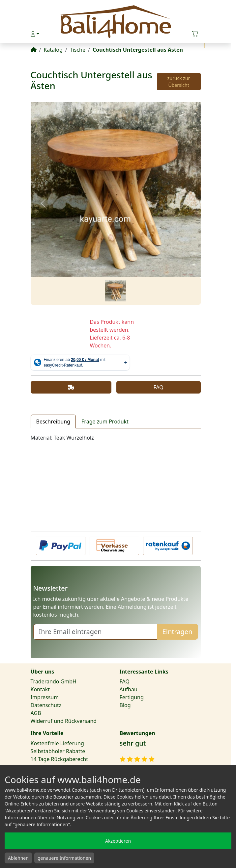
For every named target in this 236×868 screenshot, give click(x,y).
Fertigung (132, 697)
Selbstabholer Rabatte (58, 751)
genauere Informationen (64, 858)
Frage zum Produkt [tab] (105, 421)
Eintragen (177, 632)
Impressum (45, 697)
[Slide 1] (116, 291)
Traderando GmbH (54, 681)
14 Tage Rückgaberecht (59, 759)
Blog (125, 705)
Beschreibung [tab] (53, 421)
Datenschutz (46, 705)
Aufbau (129, 689)
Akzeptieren (118, 841)
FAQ (158, 387)
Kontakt (40, 689)
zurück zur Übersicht (179, 82)
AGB (36, 713)
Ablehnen (18, 858)
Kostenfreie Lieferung (57, 743)
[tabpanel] (116, 438)
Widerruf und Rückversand (64, 721)
